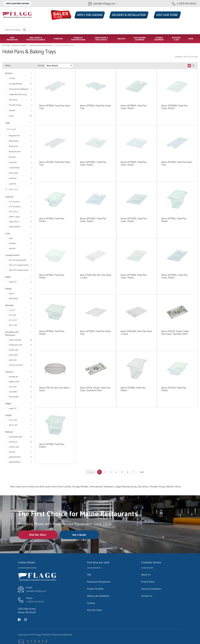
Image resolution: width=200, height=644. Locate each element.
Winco (11, 116)
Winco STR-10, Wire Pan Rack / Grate (55, 389)
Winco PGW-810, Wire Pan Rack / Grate (136, 332)
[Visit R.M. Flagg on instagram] (25, 619)
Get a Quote (79, 535)
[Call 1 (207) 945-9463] (184, 4)
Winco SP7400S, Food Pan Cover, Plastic (134, 220)
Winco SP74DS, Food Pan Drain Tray (55, 163)
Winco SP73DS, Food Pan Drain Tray (177, 163)
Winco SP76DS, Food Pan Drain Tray (95, 107)
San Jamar (13, 100)
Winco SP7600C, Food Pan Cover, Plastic (93, 163)
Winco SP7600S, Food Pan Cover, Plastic (134, 163)
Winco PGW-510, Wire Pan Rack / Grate (96, 276)
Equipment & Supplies (19, 45)
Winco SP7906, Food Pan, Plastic (133, 389)
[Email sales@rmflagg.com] (102, 4)
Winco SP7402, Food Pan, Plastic (174, 389)
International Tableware (19, 89)
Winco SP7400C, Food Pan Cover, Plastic (93, 220)
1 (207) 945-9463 (35, 602)
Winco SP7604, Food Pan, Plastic (52, 332)
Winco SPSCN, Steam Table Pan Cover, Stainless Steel (175, 332)
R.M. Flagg (6, 45)
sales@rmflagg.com (36, 591)
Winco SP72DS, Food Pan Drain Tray (95, 332)
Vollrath (12, 110)
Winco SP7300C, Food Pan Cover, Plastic (174, 276)
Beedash (68, 635)
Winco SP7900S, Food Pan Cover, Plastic (174, 107)
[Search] (15, 30)
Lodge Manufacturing (18, 94)
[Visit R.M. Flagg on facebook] (19, 619)
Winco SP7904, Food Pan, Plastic (174, 220)
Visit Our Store (38, 535)
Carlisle (12, 78)
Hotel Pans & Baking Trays (64, 45)
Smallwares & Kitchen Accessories (41, 45)
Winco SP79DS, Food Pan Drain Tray (55, 107)
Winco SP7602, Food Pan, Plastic (52, 276)
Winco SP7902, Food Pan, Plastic (52, 220)
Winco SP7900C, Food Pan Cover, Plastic (134, 107)
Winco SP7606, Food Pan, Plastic (52, 445)
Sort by (41, 66)
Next (142, 472)
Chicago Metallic (16, 84)
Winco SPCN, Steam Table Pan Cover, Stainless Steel (95, 389)
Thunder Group (15, 105)
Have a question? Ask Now (18, 3)
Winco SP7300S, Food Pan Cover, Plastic (134, 276)
